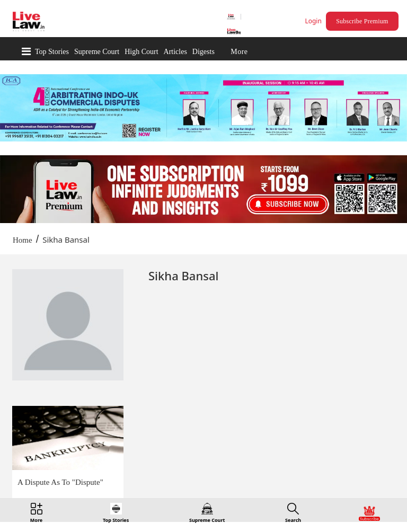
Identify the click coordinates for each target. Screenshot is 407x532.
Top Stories (52, 52)
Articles (175, 52)
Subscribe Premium (362, 21)
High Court (141, 52)
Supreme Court (97, 52)
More (239, 52)
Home (23, 240)
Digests (203, 52)
